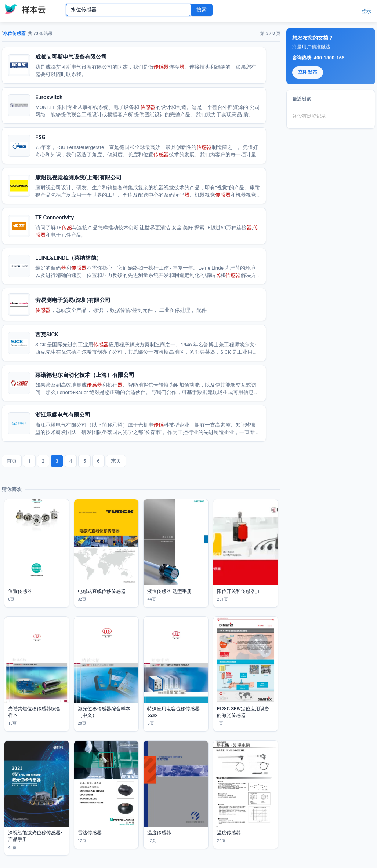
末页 (116, 461)
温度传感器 (159, 833)
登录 (366, 11)
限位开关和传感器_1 (238, 591)
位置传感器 (20, 591)
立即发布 (308, 72)
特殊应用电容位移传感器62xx (173, 712)
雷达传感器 (90, 833)
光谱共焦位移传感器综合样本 (34, 712)
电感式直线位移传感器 (102, 591)
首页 (12, 461)
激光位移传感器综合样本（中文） (104, 712)
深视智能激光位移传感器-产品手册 (35, 836)
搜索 (202, 10)
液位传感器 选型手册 (169, 591)
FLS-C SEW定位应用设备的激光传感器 (243, 712)
